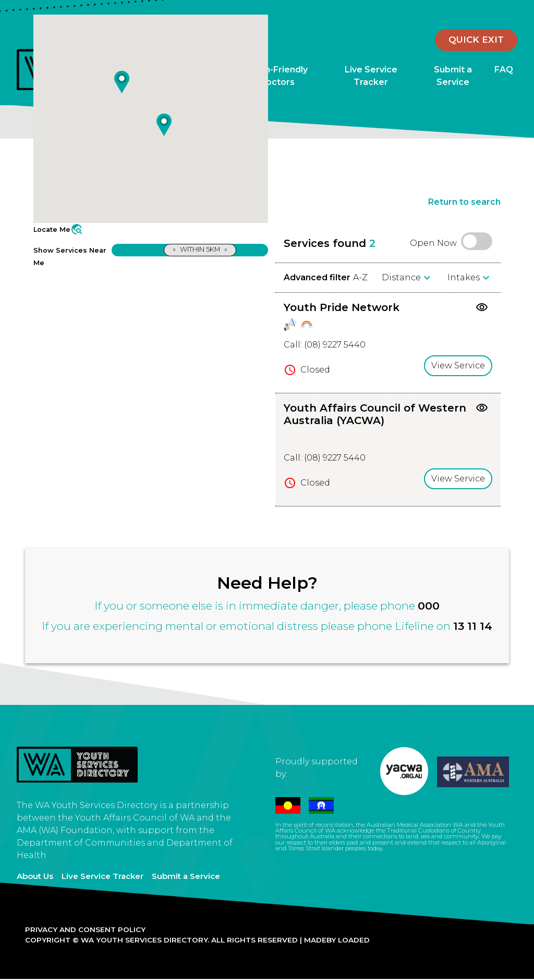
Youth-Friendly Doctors (277, 76)
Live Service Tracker (371, 76)
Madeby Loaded (337, 940)
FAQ (504, 70)
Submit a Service (453, 76)
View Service (458, 365)
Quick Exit (476, 40)
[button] (122, 82)
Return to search (464, 202)
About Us (35, 876)
